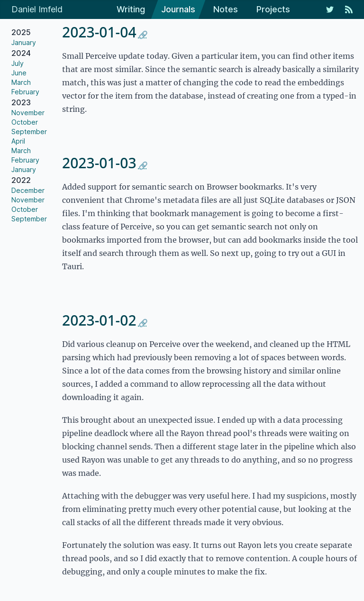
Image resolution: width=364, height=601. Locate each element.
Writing (131, 9)
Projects (273, 9)
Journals (178, 9)
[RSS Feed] (349, 9)
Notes (226, 9)
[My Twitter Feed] (330, 9)
